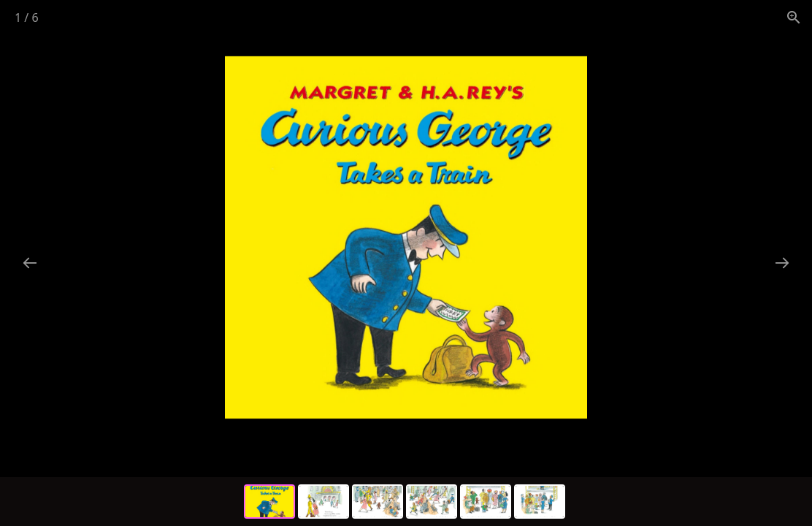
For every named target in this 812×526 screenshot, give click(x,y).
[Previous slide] (30, 263)
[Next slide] (782, 263)
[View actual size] (794, 17)
